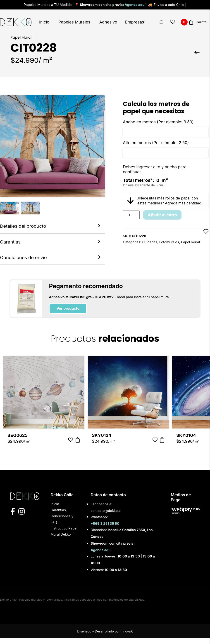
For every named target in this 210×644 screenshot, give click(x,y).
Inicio (44, 22)
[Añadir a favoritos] (206, 237)
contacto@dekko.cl (106, 516)
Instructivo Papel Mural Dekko (64, 537)
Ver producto (68, 314)
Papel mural (191, 242)
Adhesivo (108, 22)
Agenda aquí (135, 5)
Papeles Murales (74, 22)
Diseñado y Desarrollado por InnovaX (105, 637)
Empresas (135, 22)
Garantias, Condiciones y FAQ (62, 522)
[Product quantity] (131, 215)
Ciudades (150, 242)
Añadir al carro (162, 215)
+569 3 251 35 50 (105, 529)
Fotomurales (169, 242)
